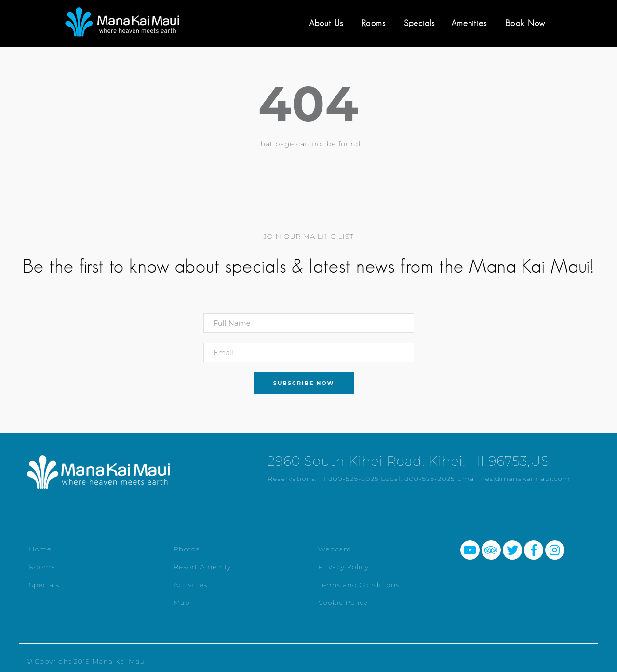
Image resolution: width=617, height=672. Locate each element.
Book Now (525, 23)
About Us (326, 23)
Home (40, 549)
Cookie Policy (343, 603)
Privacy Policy (343, 567)
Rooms (374, 23)
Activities (190, 585)
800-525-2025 (430, 479)
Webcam (335, 549)
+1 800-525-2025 (349, 479)
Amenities (469, 23)
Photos (187, 549)
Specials (419, 23)
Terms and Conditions (359, 585)
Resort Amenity (202, 567)
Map (182, 603)
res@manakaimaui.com (526, 479)
